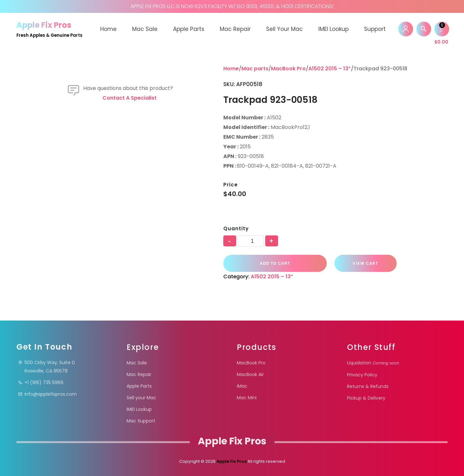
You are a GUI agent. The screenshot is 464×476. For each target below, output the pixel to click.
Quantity (236, 228)
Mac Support (141, 421)
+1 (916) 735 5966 (41, 382)
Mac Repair (235, 29)
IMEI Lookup (333, 29)
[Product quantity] (251, 241)
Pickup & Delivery (366, 398)
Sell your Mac (285, 29)
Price (231, 185)
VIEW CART (362, 263)
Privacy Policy (362, 375)
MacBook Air (250, 374)
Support (375, 29)
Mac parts (255, 69)
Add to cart (274, 263)
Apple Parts (189, 29)
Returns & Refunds (368, 386)
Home (108, 29)
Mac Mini (247, 398)
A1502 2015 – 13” (330, 69)
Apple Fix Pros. (232, 461)
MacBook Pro (288, 69)
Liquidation (373, 363)
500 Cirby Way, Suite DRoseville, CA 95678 (47, 367)
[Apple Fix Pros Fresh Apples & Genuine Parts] (49, 29)
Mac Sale (145, 29)
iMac (242, 386)
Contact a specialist (130, 270)
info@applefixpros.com (47, 394)
